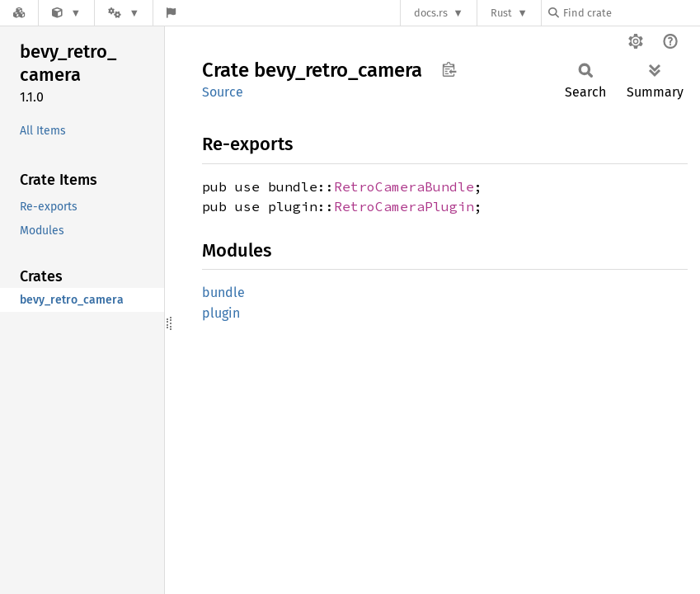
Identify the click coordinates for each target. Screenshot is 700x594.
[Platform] (124, 13)
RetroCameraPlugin (404, 206)
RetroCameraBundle (404, 186)
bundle (223, 292)
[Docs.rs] (19, 13)
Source (223, 92)
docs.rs (431, 13)
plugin (221, 313)
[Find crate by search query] (631, 13)
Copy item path (449, 69)
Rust (501, 13)
